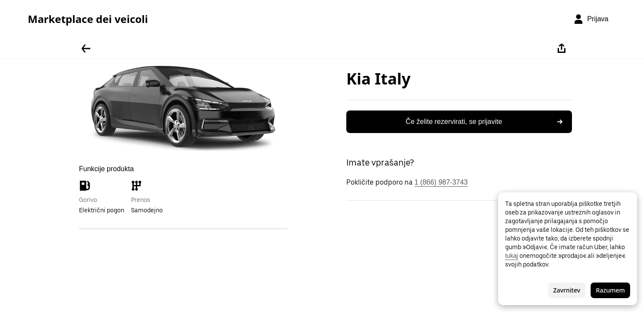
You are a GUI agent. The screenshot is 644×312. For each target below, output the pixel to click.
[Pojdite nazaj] (86, 49)
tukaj (512, 256)
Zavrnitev (567, 290)
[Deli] (562, 49)
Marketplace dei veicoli (88, 19)
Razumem (610, 290)
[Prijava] (591, 19)
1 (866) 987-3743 (441, 182)
